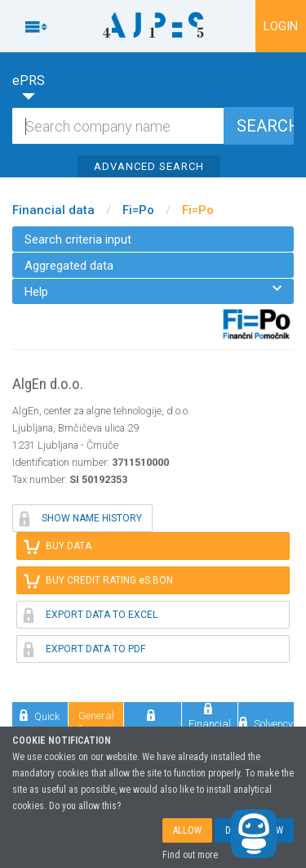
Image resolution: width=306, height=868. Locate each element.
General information (96, 723)
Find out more (190, 855)
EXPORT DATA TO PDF (84, 649)
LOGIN (281, 26)
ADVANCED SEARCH (149, 166)
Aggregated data (69, 266)
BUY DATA (58, 546)
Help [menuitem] (153, 291)
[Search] (153, 126)
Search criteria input (78, 239)
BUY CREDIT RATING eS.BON (98, 580)
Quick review (40, 723)
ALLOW (187, 830)
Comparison (153, 723)
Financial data (53, 210)
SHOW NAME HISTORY (81, 518)
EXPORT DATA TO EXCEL (91, 615)
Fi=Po (138, 210)
